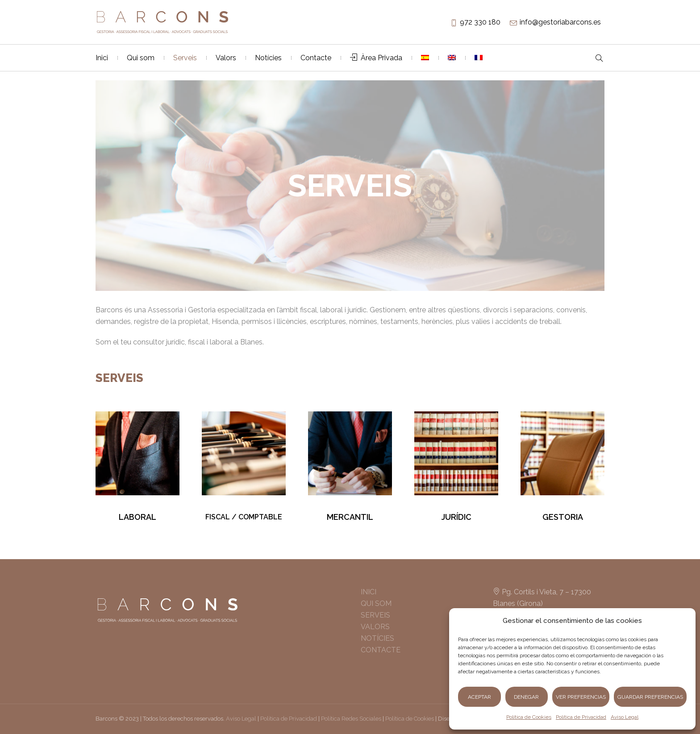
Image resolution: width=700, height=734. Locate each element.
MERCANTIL (350, 517)
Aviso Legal (625, 717)
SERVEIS (375, 615)
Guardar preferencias (650, 697)
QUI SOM (376, 603)
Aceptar (479, 697)
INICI (369, 592)
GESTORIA (563, 517)
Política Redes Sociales (351, 719)
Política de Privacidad (581, 717)
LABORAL (137, 517)
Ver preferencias (581, 697)
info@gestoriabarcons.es (560, 22)
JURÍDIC (456, 517)
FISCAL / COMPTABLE (244, 517)
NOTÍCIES (377, 638)
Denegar (526, 697)
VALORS (375, 627)
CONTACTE (381, 650)
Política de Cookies (529, 717)
